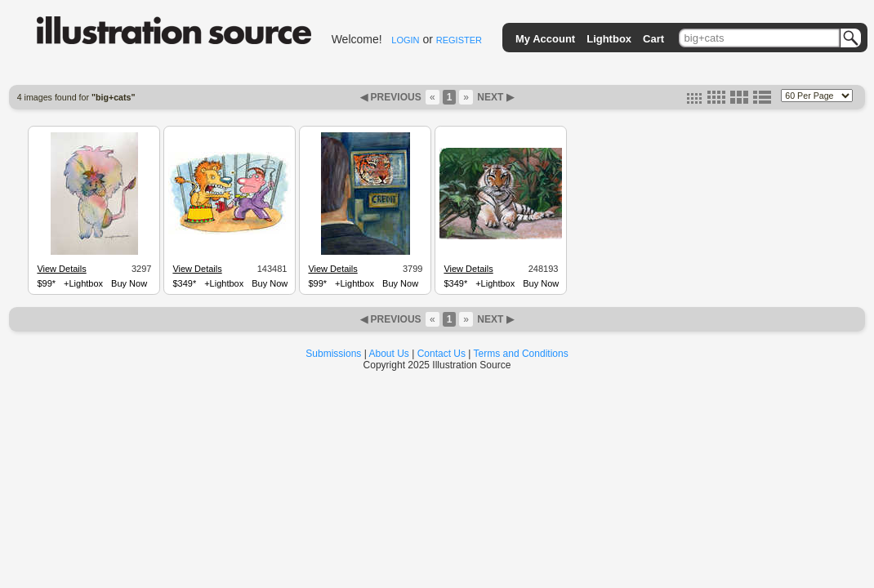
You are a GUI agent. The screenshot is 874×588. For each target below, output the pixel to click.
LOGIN (405, 40)
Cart (653, 39)
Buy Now (129, 283)
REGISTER (459, 40)
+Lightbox (83, 283)
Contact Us (441, 354)
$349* (184, 283)
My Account (545, 39)
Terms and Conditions (521, 354)
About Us (389, 354)
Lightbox (609, 39)
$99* (46, 283)
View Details (61, 269)
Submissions (333, 354)
